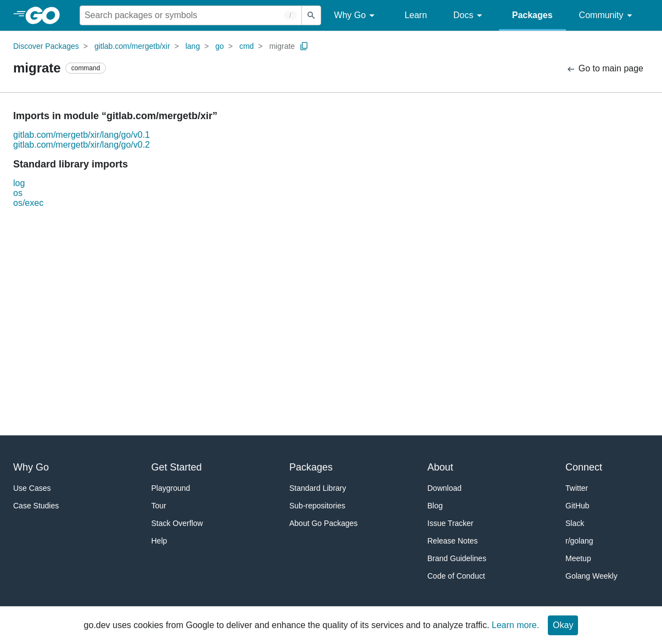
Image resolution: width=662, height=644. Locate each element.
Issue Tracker (451, 523)
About (441, 467)
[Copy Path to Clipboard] (304, 46)
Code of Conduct (456, 576)
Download (445, 488)
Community (607, 16)
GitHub (577, 506)
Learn (416, 15)
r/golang (579, 541)
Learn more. (515, 625)
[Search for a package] (191, 15)
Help (159, 541)
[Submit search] (311, 15)
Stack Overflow (177, 523)
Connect (584, 467)
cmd (246, 46)
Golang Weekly (591, 576)
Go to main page (605, 69)
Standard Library (318, 488)
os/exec (28, 203)
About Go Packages (324, 523)
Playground (171, 488)
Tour (159, 506)
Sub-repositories (317, 506)
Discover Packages (46, 46)
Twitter (577, 488)
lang (193, 46)
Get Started (177, 467)
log (19, 183)
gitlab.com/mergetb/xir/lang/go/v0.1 (82, 135)
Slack (575, 523)
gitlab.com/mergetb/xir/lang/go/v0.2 (82, 145)
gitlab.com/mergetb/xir (132, 46)
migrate (282, 46)
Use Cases (32, 488)
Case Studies (36, 506)
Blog (435, 506)
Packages (532, 15)
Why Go (356, 16)
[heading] (46, 15)
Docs (470, 16)
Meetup (578, 558)
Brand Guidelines (457, 558)
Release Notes (453, 541)
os (18, 193)
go (220, 46)
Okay (563, 625)
